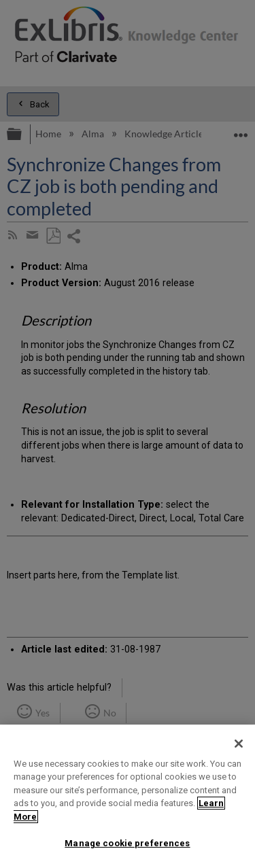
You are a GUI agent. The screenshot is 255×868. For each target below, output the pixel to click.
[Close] (239, 744)
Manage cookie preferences (127, 843)
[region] (128, 796)
